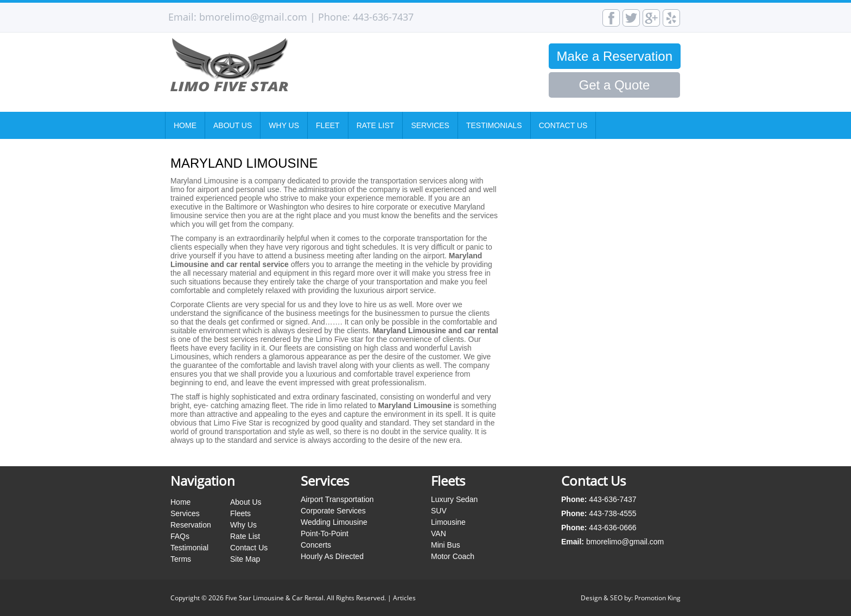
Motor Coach (453, 556)
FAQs (180, 536)
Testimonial (189, 548)
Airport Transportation (337, 499)
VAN (439, 534)
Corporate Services (333, 511)
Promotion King (658, 598)
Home (185, 125)
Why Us (284, 125)
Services (430, 125)
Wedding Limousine (334, 522)
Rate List (376, 125)
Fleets (240, 513)
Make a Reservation (615, 56)
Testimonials (494, 125)
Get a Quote (615, 85)
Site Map (245, 559)
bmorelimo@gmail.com (253, 17)
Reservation (191, 525)
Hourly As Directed (332, 556)
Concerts (316, 545)
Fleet (328, 125)
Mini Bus (446, 545)
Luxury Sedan (454, 499)
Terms (181, 559)
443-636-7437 (383, 17)
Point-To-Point (325, 534)
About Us (233, 125)
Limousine (448, 522)
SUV (439, 511)
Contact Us (563, 125)
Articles (404, 598)
